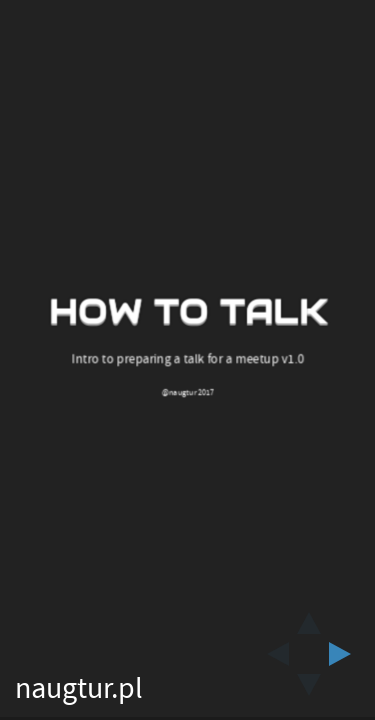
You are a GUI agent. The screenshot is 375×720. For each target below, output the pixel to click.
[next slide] (346, 654)
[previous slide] (272, 654)
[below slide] (309, 691)
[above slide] (309, 617)
